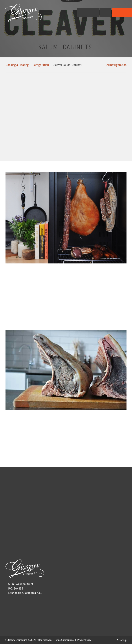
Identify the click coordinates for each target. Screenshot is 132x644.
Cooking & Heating (17, 65)
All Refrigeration (115, 65)
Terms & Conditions (64, 640)
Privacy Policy (84, 640)
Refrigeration (41, 65)
